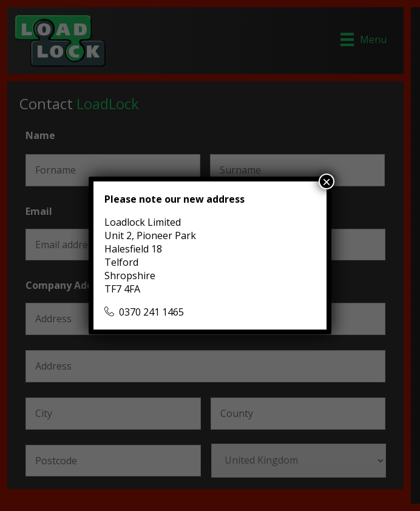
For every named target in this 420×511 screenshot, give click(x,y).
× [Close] (327, 181)
